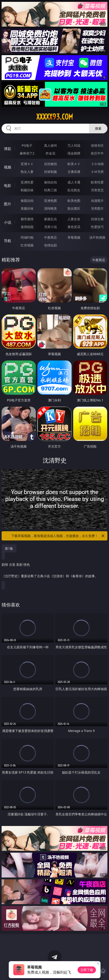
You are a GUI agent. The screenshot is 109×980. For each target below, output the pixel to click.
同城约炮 (27, 237)
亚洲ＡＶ (27, 164)
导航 (8, 241)
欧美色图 (74, 201)
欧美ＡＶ (74, 164)
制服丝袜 (27, 190)
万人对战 (74, 145)
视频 (8, 167)
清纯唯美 (50, 208)
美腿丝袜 (27, 208)
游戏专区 (97, 145)
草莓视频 (74, 237)
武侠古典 (97, 219)
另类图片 (97, 208)
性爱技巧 (97, 227)
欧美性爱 (97, 182)
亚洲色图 (50, 201)
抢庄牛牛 (97, 153)
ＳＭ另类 (97, 172)
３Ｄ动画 (97, 164)
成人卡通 (74, 182)
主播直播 (74, 172)
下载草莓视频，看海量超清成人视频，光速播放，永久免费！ (58, 536)
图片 (8, 204)
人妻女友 (74, 219)
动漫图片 (97, 201)
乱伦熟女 (74, 190)
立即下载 (87, 970)
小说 (8, 222)
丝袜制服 (50, 172)
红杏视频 (27, 245)
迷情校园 (27, 227)
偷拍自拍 (50, 182)
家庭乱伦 (50, 219)
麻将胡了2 (27, 153)
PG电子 (27, 145)
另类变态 (97, 190)
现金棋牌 (74, 153)
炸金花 (50, 153)
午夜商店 (50, 237)
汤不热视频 (97, 237)
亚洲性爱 (27, 182)
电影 (8, 186)
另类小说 (50, 227)
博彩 (8, 149)
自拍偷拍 (50, 164)
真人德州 (50, 145)
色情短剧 (50, 245)
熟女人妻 (27, 172)
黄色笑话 (74, 227)
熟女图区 (74, 208)
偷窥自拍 (27, 201)
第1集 (9, 548)
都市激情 (27, 219)
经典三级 (50, 190)
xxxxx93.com (55, 117)
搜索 (98, 128)
